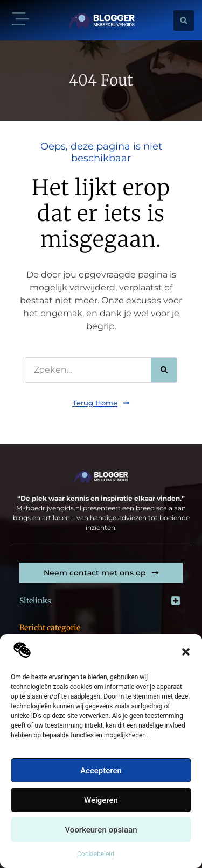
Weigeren (101, 800)
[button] (186, 652)
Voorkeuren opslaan (101, 830)
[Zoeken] (164, 370)
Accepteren (101, 771)
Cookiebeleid (96, 854)
